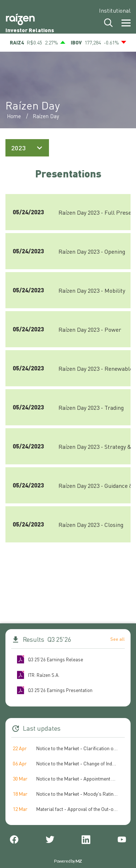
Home (14, 116)
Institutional (115, 10)
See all (118, 639)
